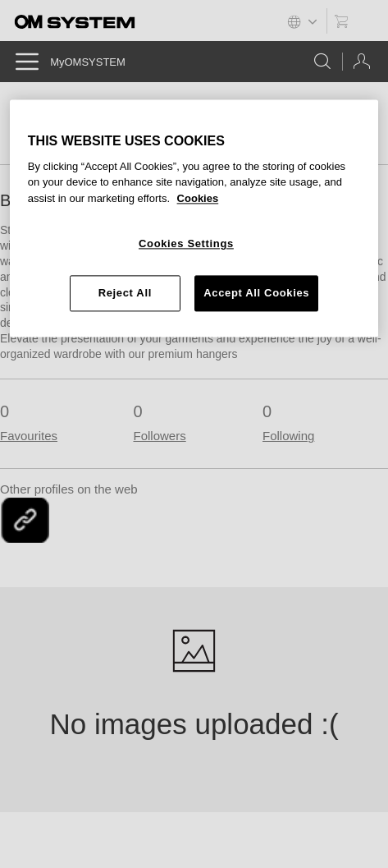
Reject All (125, 293)
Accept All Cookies (256, 293)
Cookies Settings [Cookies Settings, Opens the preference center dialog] (186, 244)
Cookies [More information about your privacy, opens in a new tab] (198, 198)
